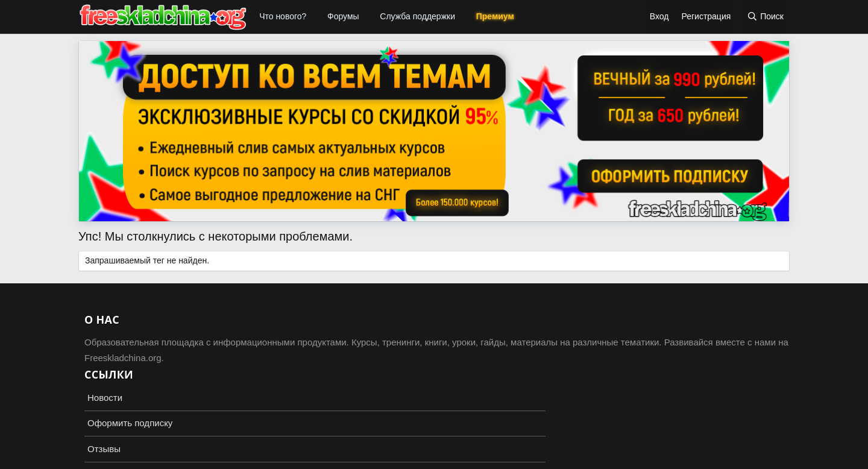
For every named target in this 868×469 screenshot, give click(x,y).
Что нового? (283, 16)
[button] (314, 17)
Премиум (495, 16)
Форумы (343, 16)
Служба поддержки (417, 16)
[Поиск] (765, 17)
